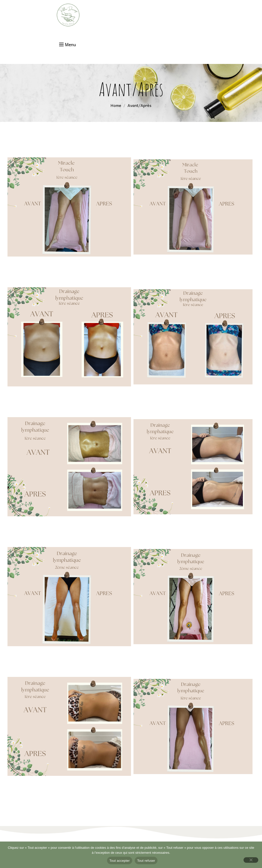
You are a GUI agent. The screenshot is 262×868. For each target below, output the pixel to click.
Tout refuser (146, 861)
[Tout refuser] (251, 860)
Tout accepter (120, 861)
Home (116, 105)
